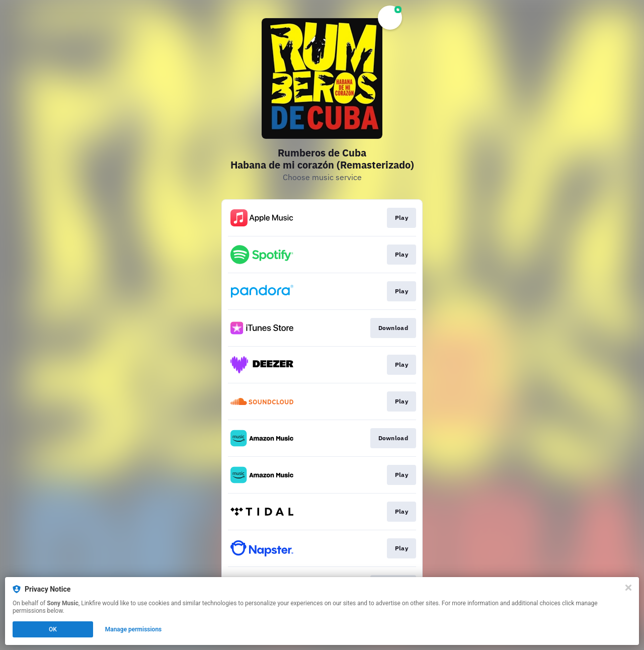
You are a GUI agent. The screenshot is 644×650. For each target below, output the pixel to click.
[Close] (628, 588)
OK (53, 629)
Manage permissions (134, 629)
